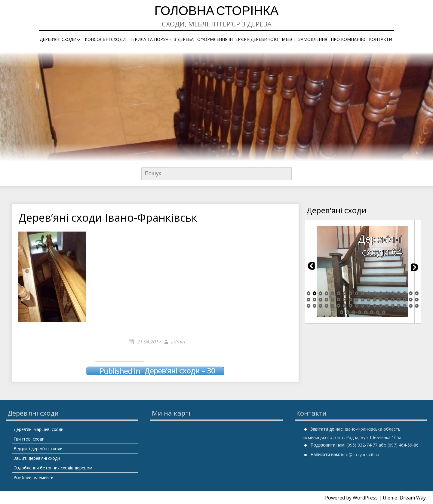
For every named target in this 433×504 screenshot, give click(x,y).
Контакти (381, 39)
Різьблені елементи (34, 477)
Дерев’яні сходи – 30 (155, 371)
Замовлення (313, 39)
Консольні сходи (105, 39)
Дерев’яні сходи (58, 39)
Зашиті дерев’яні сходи (37, 458)
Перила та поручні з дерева (161, 39)
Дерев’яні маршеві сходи (38, 429)
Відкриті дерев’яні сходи (38, 449)
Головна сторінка (216, 12)
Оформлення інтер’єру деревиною (238, 39)
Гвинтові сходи (29, 439)
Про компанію (348, 39)
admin (178, 342)
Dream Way (413, 498)
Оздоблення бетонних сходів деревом (53, 468)
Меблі (288, 39)
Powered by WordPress (351, 498)
